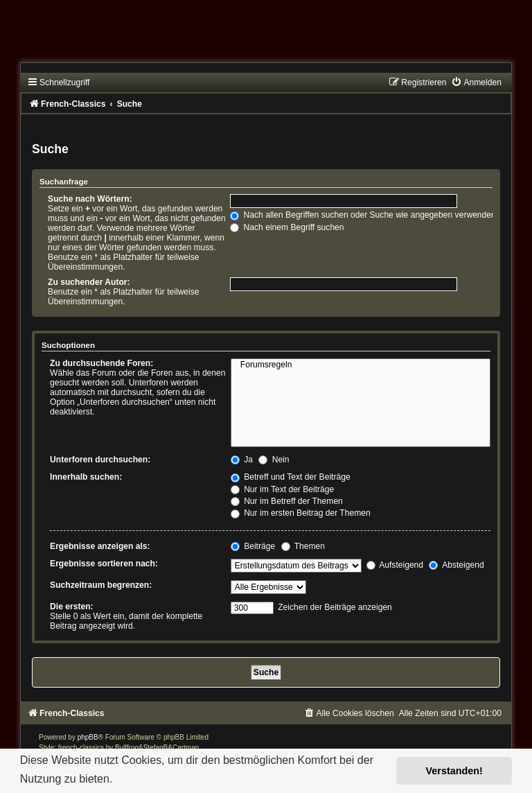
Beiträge (253, 546)
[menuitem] (476, 82)
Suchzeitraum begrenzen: (101, 585)
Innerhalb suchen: (86, 477)
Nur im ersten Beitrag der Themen (301, 513)
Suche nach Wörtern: (90, 199)
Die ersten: (72, 607)
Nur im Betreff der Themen (287, 501)
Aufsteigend (395, 565)
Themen (303, 546)
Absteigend (456, 565)
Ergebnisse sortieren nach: (104, 564)
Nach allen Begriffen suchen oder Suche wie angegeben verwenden (363, 215)
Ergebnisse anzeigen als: (100, 546)
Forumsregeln (361, 365)
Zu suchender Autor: (89, 282)
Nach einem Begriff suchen (287, 227)
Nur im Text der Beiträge (283, 489)
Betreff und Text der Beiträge (291, 477)
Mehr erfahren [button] (153, 779)
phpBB (88, 737)
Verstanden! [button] (454, 771)
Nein (274, 460)
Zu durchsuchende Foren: (101, 363)
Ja (242, 460)
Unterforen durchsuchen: (100, 460)
